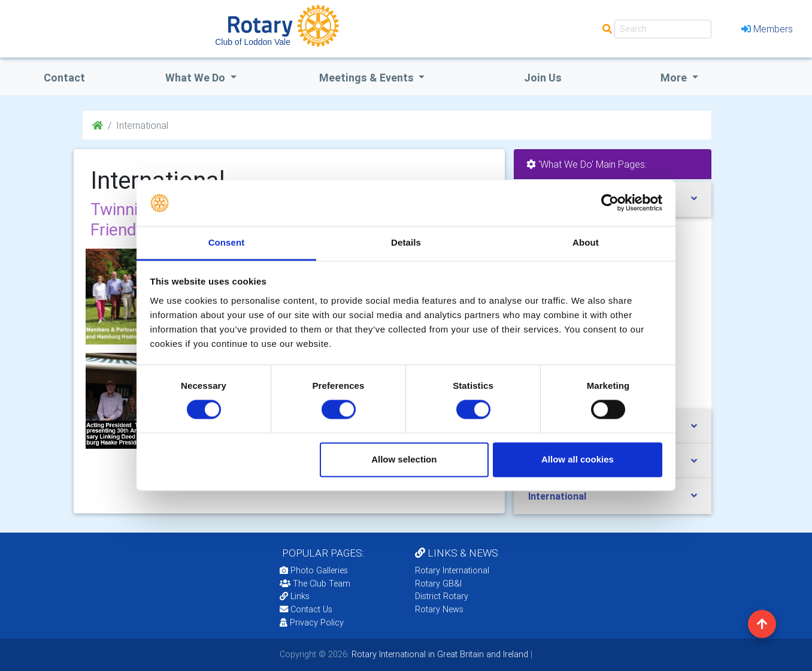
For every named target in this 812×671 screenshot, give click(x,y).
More (675, 78)
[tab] (613, 496)
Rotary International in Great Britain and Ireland (439, 654)
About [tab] (586, 242)
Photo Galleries (314, 570)
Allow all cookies (578, 459)
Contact (64, 78)
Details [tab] (406, 242)
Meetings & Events (368, 78)
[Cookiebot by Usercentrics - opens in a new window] (610, 203)
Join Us (543, 78)
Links (295, 596)
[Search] (663, 29)
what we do (196, 78)
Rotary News (439, 609)
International (557, 496)
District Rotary (442, 596)
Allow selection (404, 459)
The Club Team (315, 584)
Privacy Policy (312, 622)
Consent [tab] (227, 242)
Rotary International (452, 570)
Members (767, 29)
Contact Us (306, 609)
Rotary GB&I (438, 584)
